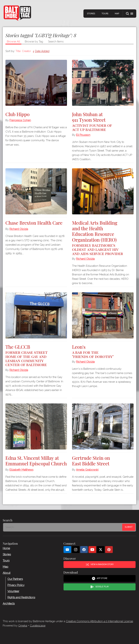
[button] (130, 14)
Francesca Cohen (20, 120)
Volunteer (13, 591)
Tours (105, 14)
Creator (26, 51)
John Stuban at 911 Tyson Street (103, 121)
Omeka (23, 626)
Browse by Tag (34, 42)
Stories (91, 14)
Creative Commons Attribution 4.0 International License (99, 621)
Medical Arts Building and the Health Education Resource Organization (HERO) (103, 237)
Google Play (100, 587)
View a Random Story (100, 565)
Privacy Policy (16, 585)
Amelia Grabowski (87, 470)
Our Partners (15, 579)
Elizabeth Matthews (21, 470)
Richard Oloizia (19, 229)
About (7, 573)
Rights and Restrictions (21, 597)
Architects (9, 603)
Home (6, 548)
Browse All (13, 42)
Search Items (56, 42)
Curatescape (38, 626)
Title (18, 51)
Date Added (42, 51)
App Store (100, 578)
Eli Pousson (83, 135)
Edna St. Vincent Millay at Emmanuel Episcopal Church (36, 461)
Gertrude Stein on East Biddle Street (91, 461)
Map (117, 14)
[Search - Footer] (63, 527)
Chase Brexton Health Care (34, 223)
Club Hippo (17, 114)
